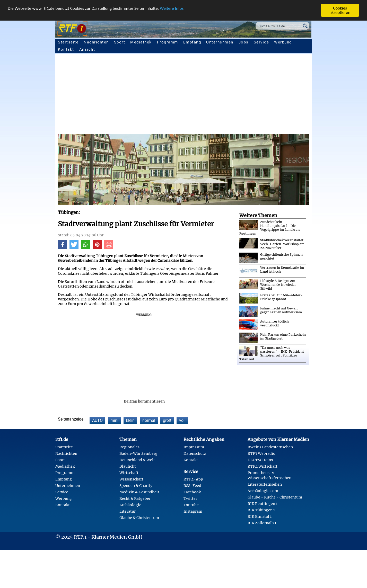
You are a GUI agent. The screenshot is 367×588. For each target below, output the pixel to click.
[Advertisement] (212, 95)
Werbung (283, 42)
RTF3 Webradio (261, 453)
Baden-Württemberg (138, 453)
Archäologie (130, 505)
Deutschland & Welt (137, 460)
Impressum (194, 447)
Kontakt (66, 49)
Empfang (192, 42)
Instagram (193, 511)
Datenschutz (195, 453)
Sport (120, 42)
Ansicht (87, 49)
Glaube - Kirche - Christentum (275, 497)
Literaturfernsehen (265, 484)
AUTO (97, 420)
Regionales (129, 447)
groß (167, 420)
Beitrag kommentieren (144, 401)
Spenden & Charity (136, 486)
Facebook (192, 492)
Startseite (68, 42)
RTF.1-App (193, 479)
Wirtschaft (129, 473)
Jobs (244, 42)
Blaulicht (128, 466)
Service (261, 42)
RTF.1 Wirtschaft (263, 466)
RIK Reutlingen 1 (263, 504)
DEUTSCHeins (260, 460)
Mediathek (141, 42)
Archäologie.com (263, 491)
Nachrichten (96, 42)
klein (130, 420)
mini (114, 420)
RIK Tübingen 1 (261, 510)
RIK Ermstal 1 (260, 516)
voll (182, 420)
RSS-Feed (192, 486)
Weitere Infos (172, 8)
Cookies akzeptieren (340, 10)
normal (149, 420)
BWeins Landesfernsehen (270, 447)
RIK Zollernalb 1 (262, 523)
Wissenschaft (131, 479)
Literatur (128, 511)
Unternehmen (220, 42)
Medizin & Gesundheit (139, 492)
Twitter (190, 498)
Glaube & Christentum (139, 518)
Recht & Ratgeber (135, 498)
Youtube (191, 505)
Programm (168, 42)
